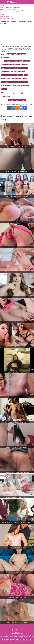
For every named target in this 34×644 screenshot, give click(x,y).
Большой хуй (26, 61)
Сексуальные (5, 85)
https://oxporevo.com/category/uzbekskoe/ (13, 11)
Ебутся (26, 68)
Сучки (19, 85)
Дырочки (18, 68)
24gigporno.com (16, 2)
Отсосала (19, 78)
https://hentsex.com (6, 17)
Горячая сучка (18, 65)
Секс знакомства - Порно (8, 19)
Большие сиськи (12, 54)
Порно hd (3, 15)
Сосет (15, 85)
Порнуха (25, 78)
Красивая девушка (6, 75)
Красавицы (16, 72)
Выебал (12, 65)
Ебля (23, 68)
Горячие (25, 65)
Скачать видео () (17, 100)
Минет (26, 75)
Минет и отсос (5, 58)
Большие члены (18, 61)
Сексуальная (24, 82)
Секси (18, 82)
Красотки (21, 75)
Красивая (22, 72)
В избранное (6, 96)
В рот (2, 65)
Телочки (24, 85)
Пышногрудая (5, 82)
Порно (2, 5)
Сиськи (11, 85)
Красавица (9, 72)
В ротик (7, 65)
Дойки (13, 68)
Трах (28, 85)
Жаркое (3, 72)
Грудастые (4, 68)
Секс (15, 82)
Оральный (4, 78)
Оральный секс (12, 78)
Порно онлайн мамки (17, 631)
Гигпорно (17, 632)
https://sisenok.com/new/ (8, 9)
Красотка (15, 75)
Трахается (4, 89)
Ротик (11, 82)
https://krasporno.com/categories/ (11, 7)
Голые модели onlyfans (17, 629)
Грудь (9, 68)
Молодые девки (21, 54)
